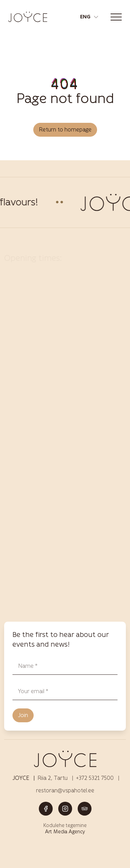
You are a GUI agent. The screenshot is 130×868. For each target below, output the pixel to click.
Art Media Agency (65, 832)
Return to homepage (65, 130)
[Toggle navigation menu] (116, 17)
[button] (89, 17)
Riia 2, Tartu (53, 778)
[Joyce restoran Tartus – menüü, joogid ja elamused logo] (28, 17)
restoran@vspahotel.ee (65, 790)
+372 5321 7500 (95, 778)
